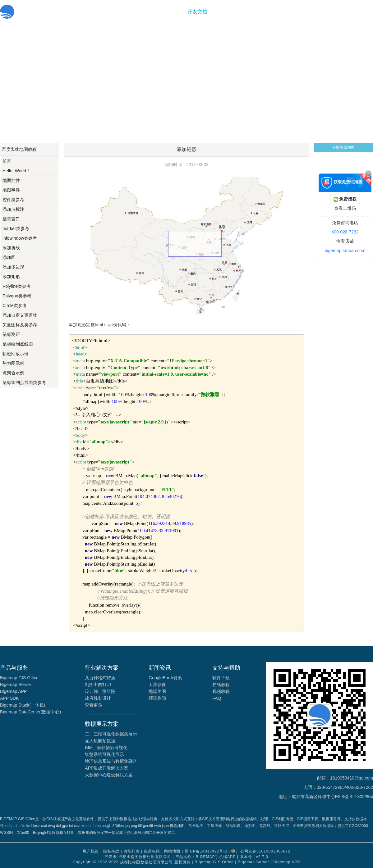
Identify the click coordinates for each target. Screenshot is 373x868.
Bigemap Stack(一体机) (23, 705)
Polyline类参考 (17, 286)
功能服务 (171, 12)
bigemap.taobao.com (345, 251)
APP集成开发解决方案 (107, 768)
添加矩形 (11, 277)
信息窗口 (11, 219)
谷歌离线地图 (343, 147)
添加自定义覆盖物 (20, 315)
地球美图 (157, 691)
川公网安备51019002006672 (263, 851)
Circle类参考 (15, 305)
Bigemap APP (13, 691)
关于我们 (223, 12)
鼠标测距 (11, 334)
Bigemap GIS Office (19, 678)
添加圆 (9, 257)
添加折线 (11, 248)
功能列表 (131, 851)
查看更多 (94, 705)
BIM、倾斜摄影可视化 (106, 748)
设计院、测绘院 (100, 691)
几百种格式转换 (100, 678)
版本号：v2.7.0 (254, 857)
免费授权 (345, 199)
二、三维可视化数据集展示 (111, 734)
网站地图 (172, 851)
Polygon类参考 (17, 296)
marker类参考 (16, 228)
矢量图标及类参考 (20, 325)
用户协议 (91, 851)
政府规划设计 (98, 698)
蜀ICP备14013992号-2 (206, 851)
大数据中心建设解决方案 (109, 775)
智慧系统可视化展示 (104, 754)
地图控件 (11, 180)
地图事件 (11, 190)
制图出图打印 (98, 685)
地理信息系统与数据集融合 (111, 761)
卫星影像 (157, 685)
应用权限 (152, 851)
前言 (7, 161)
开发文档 (197, 12)
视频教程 (221, 691)
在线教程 (221, 685)
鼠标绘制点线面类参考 (24, 382)
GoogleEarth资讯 (165, 678)
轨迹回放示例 (16, 354)
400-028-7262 (345, 232)
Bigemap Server (16, 685)
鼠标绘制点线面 (18, 344)
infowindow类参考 (20, 238)
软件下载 (221, 678)
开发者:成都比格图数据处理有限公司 (138, 857)
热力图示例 (13, 363)
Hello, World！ (16, 171)
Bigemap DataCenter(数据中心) (30, 712)
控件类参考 (13, 200)
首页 (150, 12)
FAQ (217, 698)
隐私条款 (111, 851)
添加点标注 (13, 209)
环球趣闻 (157, 698)
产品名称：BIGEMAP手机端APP (205, 857)
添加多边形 (13, 267)
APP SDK (9, 698)
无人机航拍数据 (100, 741)
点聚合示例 (13, 373)
